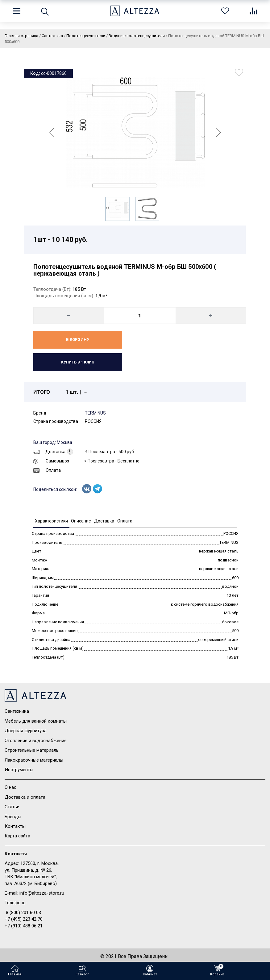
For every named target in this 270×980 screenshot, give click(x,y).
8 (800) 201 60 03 (23, 913)
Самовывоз (51, 461)
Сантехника (17, 711)
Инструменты (19, 770)
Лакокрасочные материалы (34, 760)
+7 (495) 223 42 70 (24, 919)
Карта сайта (17, 836)
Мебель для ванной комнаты (36, 721)
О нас (10, 787)
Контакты (15, 826)
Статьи (12, 807)
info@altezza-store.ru (42, 893)
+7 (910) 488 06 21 (24, 926)
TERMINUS (95, 413)
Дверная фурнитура (26, 731)
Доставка (49, 452)
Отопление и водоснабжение (36, 741)
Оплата (47, 470)
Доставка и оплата (25, 797)
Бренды (13, 817)
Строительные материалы (32, 750)
